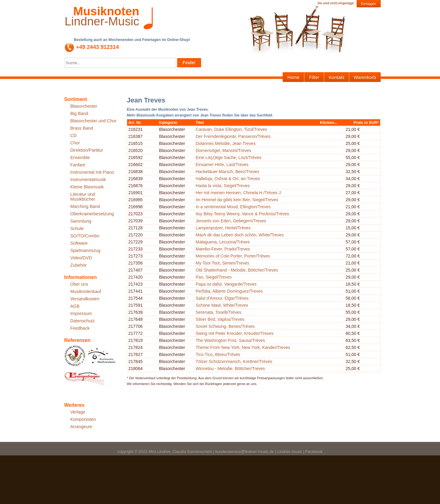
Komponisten (83, 419)
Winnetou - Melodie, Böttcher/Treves (249, 457)
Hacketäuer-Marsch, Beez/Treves (246, 202)
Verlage (78, 412)
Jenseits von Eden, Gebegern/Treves (250, 264)
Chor (75, 143)
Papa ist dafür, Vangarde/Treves (245, 340)
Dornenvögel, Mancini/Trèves (242, 166)
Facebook (314, 500)
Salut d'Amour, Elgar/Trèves (241, 362)
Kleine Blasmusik (87, 187)
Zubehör (79, 265)
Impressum (81, 313)
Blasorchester (84, 106)
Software (79, 243)
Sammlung (81, 221)
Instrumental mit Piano (92, 172)
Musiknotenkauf (86, 291)
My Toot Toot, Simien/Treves (241, 318)
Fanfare (78, 165)
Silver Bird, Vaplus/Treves (239, 384)
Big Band (79, 113)
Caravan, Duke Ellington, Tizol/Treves (250, 133)
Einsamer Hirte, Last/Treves (241, 191)
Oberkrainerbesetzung (92, 214)
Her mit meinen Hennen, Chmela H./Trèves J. (258, 224)
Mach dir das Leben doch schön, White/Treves (258, 285)
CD (73, 135)
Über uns (79, 284)
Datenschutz (82, 321)
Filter (314, 77)
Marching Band (85, 206)
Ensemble (80, 157)
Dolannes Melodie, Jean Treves (244, 155)
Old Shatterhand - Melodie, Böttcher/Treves (256, 326)
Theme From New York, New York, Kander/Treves (262, 428)
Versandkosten (85, 299)
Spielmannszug (85, 250)
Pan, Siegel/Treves (233, 333)
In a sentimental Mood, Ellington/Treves (252, 239)
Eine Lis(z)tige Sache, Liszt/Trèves (247, 176)
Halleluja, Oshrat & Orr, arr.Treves (247, 209)
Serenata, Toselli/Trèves (237, 377)
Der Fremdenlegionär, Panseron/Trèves (252, 144)
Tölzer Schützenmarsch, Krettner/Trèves (253, 449)
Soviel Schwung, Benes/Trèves (244, 395)
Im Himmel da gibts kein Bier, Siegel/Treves (256, 231)
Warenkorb (365, 77)
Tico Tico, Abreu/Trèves (237, 438)
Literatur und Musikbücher (83, 197)
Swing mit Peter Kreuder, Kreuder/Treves (253, 409)
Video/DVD (81, 258)
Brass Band (82, 128)
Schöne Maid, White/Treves (241, 369)
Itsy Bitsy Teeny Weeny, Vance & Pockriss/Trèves (261, 249)
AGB (75, 306)
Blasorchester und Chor (93, 121)
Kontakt (337, 77)
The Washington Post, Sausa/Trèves (249, 420)
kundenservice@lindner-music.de (245, 500)
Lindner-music (290, 500)
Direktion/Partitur (87, 150)
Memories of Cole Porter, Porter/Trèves (252, 311)
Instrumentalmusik (88, 180)
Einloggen (369, 4)
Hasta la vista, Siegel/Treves (242, 217)
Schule (77, 228)
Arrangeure (81, 427)
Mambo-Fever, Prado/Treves (242, 304)
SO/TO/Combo (85, 236)
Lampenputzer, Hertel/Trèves (242, 275)
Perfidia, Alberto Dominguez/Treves (248, 351)
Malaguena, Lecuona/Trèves (242, 296)
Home (293, 77)
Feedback (80, 328)
